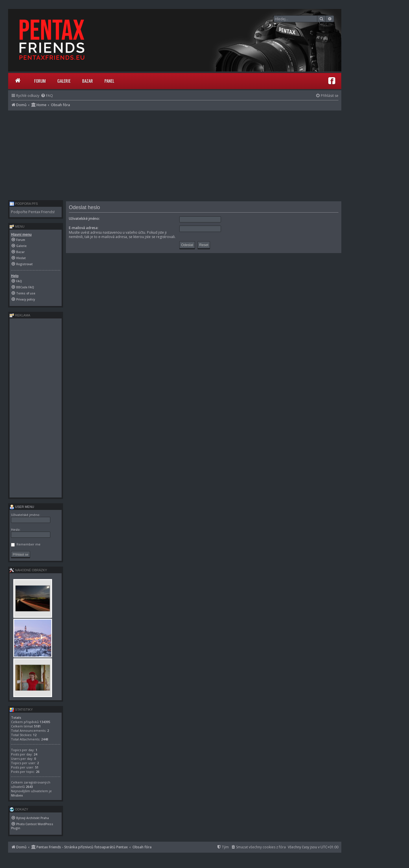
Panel (109, 81)
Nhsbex (17, 795)
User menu (22, 507)
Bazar (87, 81)
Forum (40, 81)
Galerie (64, 81)
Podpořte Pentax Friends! (33, 212)
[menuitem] (47, 96)
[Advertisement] (175, 154)
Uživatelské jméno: (84, 219)
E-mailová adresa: (84, 228)
